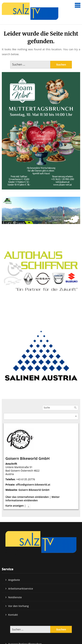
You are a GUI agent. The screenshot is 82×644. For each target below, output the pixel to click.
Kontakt (13, 615)
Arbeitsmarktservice (21, 589)
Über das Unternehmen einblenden (27, 497)
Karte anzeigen (15, 506)
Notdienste (15, 597)
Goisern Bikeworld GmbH (34, 490)
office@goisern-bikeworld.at (33, 485)
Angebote (14, 580)
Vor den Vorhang (18, 606)
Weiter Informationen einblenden (33, 499)
